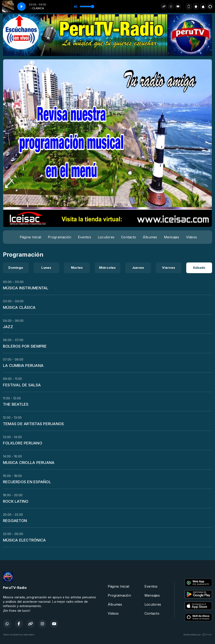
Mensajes (172, 237)
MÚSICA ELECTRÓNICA (24, 540)
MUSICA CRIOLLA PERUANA (29, 462)
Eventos (85, 237)
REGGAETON (15, 521)
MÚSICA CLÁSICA (19, 307)
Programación (60, 237)
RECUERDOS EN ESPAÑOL (27, 482)
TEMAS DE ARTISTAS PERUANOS (33, 424)
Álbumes (150, 237)
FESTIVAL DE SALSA (22, 385)
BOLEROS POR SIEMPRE (25, 346)
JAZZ (8, 327)
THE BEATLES (16, 404)
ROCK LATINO (16, 501)
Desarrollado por (198, 635)
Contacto (129, 237)
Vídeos (191, 237)
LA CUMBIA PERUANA (23, 365)
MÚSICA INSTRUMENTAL (26, 288)
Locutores (106, 237)
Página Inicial (30, 237)
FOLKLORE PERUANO (23, 443)
